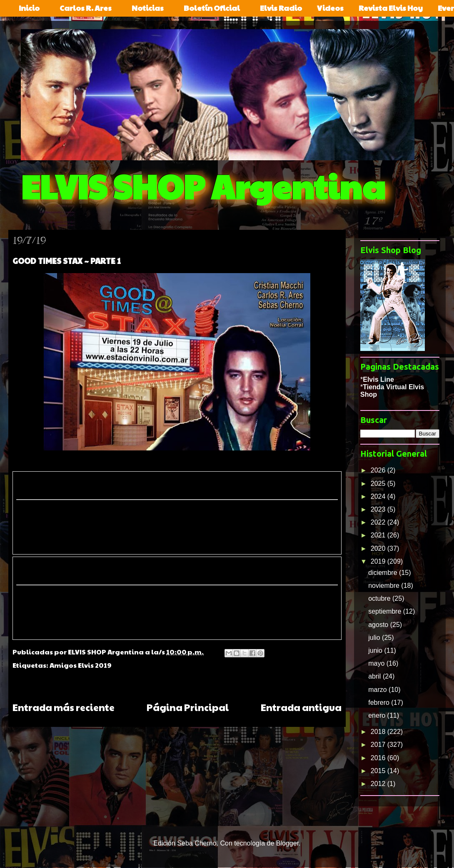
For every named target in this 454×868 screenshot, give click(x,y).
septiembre (386, 611)
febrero (380, 703)
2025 (379, 484)
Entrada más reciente (64, 707)
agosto (379, 625)
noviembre (385, 586)
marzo (378, 690)
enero (378, 715)
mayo (377, 663)
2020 (379, 548)
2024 (379, 496)
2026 (379, 470)
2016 (379, 758)
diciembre (384, 573)
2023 (379, 509)
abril (375, 676)
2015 (379, 771)
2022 (379, 522)
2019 (379, 561)
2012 (379, 784)
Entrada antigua (301, 707)
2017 (379, 745)
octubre (380, 598)
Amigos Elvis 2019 (81, 665)
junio (376, 650)
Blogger (287, 843)
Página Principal (188, 707)
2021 (379, 535)
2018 (379, 732)
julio (375, 638)
